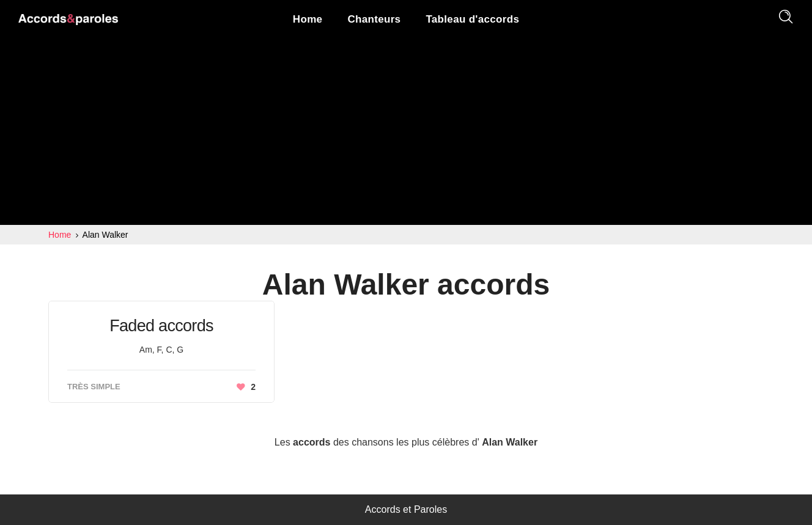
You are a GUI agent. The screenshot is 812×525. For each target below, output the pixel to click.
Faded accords (161, 326)
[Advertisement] (406, 133)
